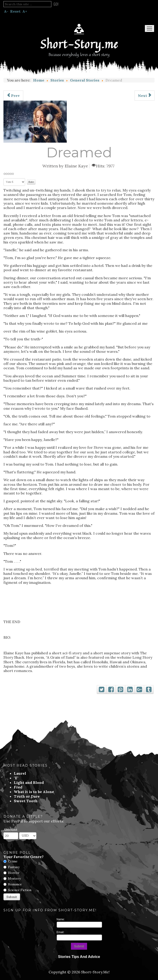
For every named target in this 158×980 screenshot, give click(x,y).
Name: (61, 919)
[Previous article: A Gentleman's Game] (13, 96)
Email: (60, 932)
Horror (14, 873)
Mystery (14, 878)
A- (6, 11)
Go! (56, 4)
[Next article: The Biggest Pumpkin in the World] (145, 96)
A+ (25, 11)
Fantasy (14, 867)
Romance (15, 884)
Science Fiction (20, 890)
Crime (13, 861)
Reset (15, 11)
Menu (149, 28)
